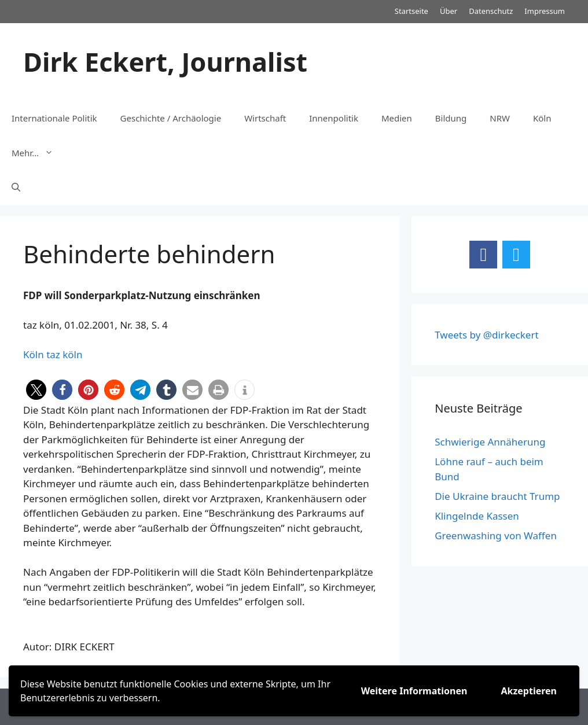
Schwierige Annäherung (490, 442)
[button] (36, 390)
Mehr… (38, 153)
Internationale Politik (54, 118)
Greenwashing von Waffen (496, 536)
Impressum (545, 11)
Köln (542, 118)
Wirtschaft (265, 118)
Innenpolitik (334, 118)
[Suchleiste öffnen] (16, 187)
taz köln (64, 354)
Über (449, 11)
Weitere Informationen (414, 691)
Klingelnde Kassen (477, 516)
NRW (500, 118)
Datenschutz (491, 11)
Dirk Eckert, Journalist (165, 62)
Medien (397, 118)
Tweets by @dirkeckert (486, 335)
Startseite (411, 11)
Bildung (451, 118)
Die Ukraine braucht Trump (497, 496)
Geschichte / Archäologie (171, 118)
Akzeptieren (529, 691)
